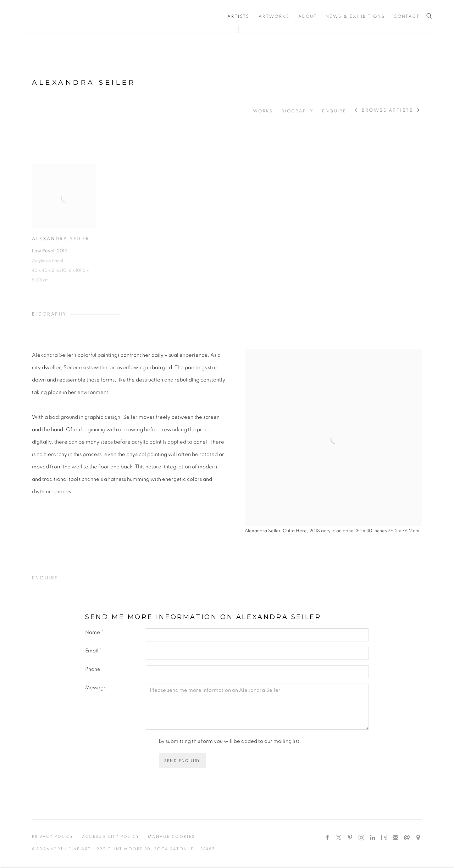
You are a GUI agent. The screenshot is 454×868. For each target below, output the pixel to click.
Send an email (407, 838)
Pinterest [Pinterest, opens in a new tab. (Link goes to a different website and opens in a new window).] (350, 838)
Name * (94, 632)
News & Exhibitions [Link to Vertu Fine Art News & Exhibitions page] (355, 16)
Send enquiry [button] (182, 761)
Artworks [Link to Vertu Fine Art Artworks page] (274, 16)
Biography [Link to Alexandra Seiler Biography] (298, 111)
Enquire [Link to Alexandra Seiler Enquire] (334, 111)
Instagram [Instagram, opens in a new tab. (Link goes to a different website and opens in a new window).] (361, 838)
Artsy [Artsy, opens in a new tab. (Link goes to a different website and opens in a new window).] (384, 838)
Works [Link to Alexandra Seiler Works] (263, 111)
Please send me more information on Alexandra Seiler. (257, 707)
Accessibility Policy (111, 837)
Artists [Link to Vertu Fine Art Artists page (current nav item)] (239, 16)
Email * (93, 651)
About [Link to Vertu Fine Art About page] (308, 16)
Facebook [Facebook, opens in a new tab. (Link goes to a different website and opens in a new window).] (327, 838)
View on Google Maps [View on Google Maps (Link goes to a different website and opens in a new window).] (418, 838)
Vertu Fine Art (64, 16)
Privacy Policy (53, 837)
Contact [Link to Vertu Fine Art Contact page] (407, 16)
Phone (93, 669)
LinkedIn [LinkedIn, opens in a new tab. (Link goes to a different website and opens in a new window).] (373, 838)
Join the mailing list (395, 838)
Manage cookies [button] (171, 837)
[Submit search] (430, 16)
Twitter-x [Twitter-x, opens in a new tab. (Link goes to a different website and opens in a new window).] (339, 838)
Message (96, 688)
